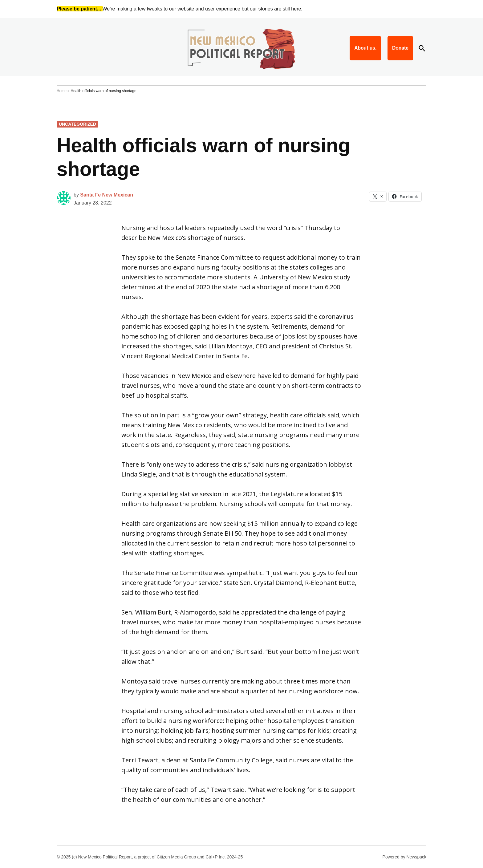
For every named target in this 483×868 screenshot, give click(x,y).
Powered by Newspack (404, 857)
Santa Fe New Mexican (107, 195)
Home (62, 91)
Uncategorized (77, 124)
